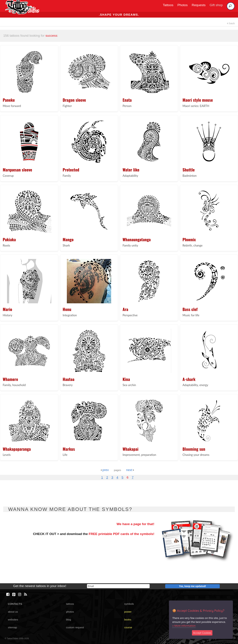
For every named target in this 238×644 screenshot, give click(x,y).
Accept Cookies (202, 633)
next (130, 470)
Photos (183, 5)
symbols (129, 604)
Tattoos (168, 5)
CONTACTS (15, 604)
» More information (184, 626)
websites (13, 620)
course (128, 627)
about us (13, 612)
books (128, 620)
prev (105, 470)
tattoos (70, 604)
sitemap (12, 627)
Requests (199, 5)
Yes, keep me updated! (192, 586)
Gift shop (216, 5)
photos (70, 612)
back (231, 23)
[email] (118, 586)
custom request (75, 627)
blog (68, 620)
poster (128, 612)
